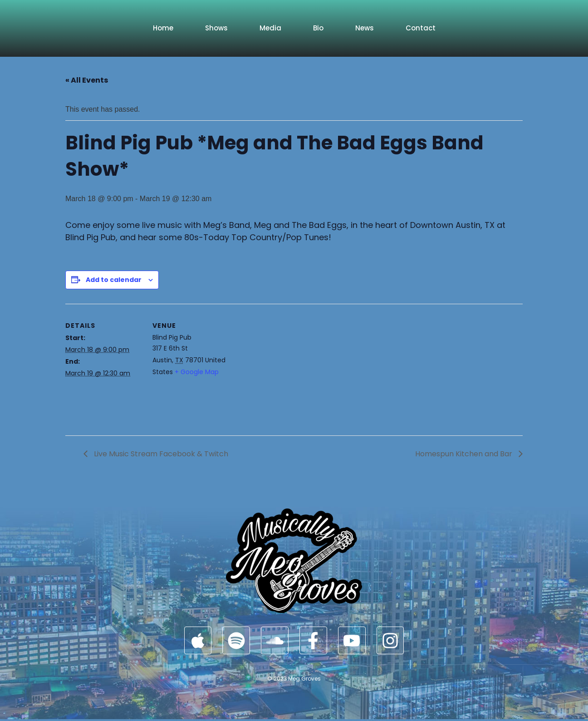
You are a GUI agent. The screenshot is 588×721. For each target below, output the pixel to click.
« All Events (87, 80)
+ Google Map (197, 372)
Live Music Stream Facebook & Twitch (160, 454)
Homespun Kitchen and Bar (465, 454)
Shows (216, 28)
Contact (421, 28)
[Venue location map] (287, 367)
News (365, 28)
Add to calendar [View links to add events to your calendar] (114, 280)
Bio (318, 28)
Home (163, 28)
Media (270, 28)
